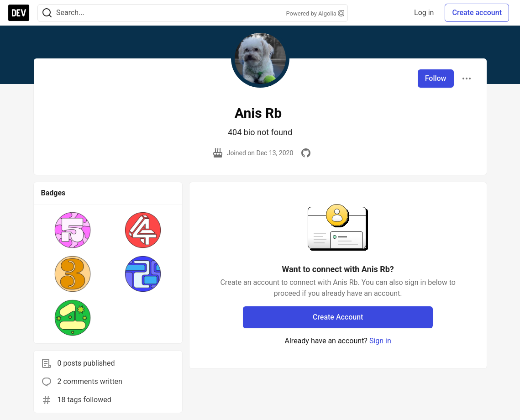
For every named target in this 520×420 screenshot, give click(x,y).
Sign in (380, 341)
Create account (477, 13)
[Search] (47, 13)
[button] (73, 230)
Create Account (338, 317)
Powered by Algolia (315, 13)
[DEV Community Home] (19, 13)
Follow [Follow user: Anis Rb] (436, 78)
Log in (424, 13)
